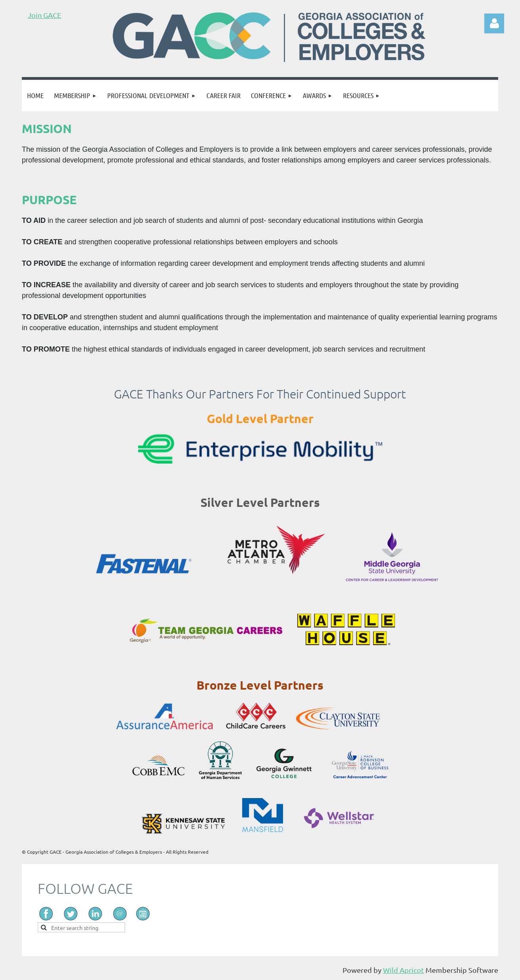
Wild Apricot (403, 970)
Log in (494, 23)
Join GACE (44, 15)
